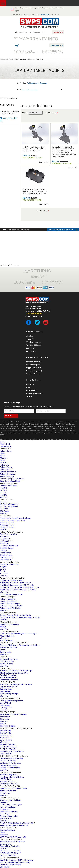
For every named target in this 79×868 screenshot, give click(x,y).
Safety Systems (6, 663)
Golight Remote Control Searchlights (15, 615)
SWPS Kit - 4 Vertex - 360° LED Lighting (17, 860)
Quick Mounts (6, 555)
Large (2, 460)
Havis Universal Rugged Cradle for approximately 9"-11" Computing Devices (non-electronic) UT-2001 (35, 191)
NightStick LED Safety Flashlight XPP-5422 (18, 590)
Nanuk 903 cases (7, 522)
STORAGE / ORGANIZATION (13, 837)
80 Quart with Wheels (9, 506)
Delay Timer (5, 793)
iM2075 (3, 490)
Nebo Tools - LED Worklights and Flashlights (19, 633)
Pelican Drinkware (8, 474)
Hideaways (5, 809)
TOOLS (3, 724)
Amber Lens (5, 717)
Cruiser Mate (6, 652)
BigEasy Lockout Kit (9, 687)
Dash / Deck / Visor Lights (11, 804)
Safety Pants (5, 737)
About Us (35, 14)
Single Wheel (5, 703)
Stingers (3, 566)
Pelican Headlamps (8, 601)
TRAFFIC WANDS (8, 744)
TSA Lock (4, 543)
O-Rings (3, 550)
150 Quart (4, 511)
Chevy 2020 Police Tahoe (11, 865)
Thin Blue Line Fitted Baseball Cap (14, 673)
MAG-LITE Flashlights (9, 624)
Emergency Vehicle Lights (11, 800)
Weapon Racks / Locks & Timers (14, 788)
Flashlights (30, 384)
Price (4, 127)
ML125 (3, 626)
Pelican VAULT (6, 469)
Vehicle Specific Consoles (33, 83)
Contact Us (26, 14)
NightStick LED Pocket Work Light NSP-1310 (19, 587)
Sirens (2, 832)
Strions (3, 569)
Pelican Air (5, 465)
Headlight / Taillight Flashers (12, 777)
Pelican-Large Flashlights (10, 608)
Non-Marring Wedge (9, 694)
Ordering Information (34, 362)
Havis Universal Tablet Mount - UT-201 (10, 112)
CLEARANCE (6, 446)
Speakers (4, 834)
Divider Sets (5, 539)
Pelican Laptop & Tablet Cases (13, 479)
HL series (4, 573)
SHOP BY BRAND (8, 749)
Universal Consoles (8, 761)
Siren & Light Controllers (10, 846)
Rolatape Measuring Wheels (12, 700)
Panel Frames (6, 553)
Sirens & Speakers (7, 830)
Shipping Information (34, 368)
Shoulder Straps (7, 548)
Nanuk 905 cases (7, 527)
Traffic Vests (5, 730)
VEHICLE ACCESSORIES (10, 851)
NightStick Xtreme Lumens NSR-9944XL (17, 585)
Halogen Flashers (7, 781)
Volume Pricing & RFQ (34, 371)
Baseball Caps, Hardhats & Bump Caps (16, 670)
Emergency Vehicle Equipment (11, 59)
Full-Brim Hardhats (8, 677)
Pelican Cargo (6, 467)
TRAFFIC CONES (7, 726)
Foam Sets (4, 536)
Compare (43, 162)
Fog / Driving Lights (8, 807)
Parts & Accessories (8, 534)
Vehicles (29, 396)
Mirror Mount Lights (9, 811)
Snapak (3, 650)
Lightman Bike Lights (9, 659)
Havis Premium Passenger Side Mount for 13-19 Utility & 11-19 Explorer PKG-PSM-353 (34, 149)
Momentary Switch (8, 791)
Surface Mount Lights (9, 816)
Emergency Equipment (34, 393)
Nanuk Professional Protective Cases (16, 518)
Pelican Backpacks (8, 472)
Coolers (3, 502)
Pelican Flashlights (8, 599)
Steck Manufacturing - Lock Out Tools (16, 684)
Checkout (56, 45)
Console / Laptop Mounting (33, 59)
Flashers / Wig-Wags (9, 774)
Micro (3, 453)
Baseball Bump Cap (8, 675)
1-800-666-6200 (35, 345)
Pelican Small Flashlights (10, 603)
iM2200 (3, 495)
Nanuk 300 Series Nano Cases (12, 520)
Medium (4, 458)
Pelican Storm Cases (8, 486)
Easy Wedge (5, 691)
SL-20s (3, 571)
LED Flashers (5, 779)
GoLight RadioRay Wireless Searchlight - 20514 (20, 617)
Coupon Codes (16, 14)
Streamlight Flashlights (10, 564)
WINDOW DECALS (8, 747)
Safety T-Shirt (6, 740)
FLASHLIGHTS (6, 557)
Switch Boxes (6, 844)
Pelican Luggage (7, 476)
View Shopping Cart (33, 365)
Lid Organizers (6, 541)
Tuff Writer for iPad (8, 647)
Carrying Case (6, 689)
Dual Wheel (5, 705)
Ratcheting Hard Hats (9, 680)
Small (2, 455)
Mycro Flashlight (7, 636)
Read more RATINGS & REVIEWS (61, 229)
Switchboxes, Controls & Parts (13, 841)
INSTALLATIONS (7, 855)
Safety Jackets (6, 735)
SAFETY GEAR (6, 640)
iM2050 (3, 488)
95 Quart (4, 509)
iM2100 (3, 492)
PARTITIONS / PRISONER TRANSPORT (17, 823)
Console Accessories (27, 90)
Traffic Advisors (7, 818)
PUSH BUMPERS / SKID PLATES (14, 825)
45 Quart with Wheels (9, 504)
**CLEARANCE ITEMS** (11, 853)
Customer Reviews (33, 374)
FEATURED (5, 444)
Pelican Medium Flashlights (11, 606)
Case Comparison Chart (10, 481)
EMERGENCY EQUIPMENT (12, 751)
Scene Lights (5, 814)
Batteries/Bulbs (32, 390)
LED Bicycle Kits (7, 661)
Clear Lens (4, 719)
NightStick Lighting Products (12, 580)
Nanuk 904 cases (7, 525)
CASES (3, 442)
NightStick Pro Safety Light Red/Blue (16, 583)
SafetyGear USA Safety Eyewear (13, 714)
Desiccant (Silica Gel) (9, 546)
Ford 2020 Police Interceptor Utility (15, 862)
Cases (28, 387)
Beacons (4, 802)
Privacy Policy (31, 348)
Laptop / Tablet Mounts (10, 767)
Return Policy (31, 351)
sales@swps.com (35, 342)
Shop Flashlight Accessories (12, 594)
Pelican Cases (6, 451)
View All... (4, 462)
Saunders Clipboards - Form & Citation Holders (20, 645)
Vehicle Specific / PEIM (10, 784)
